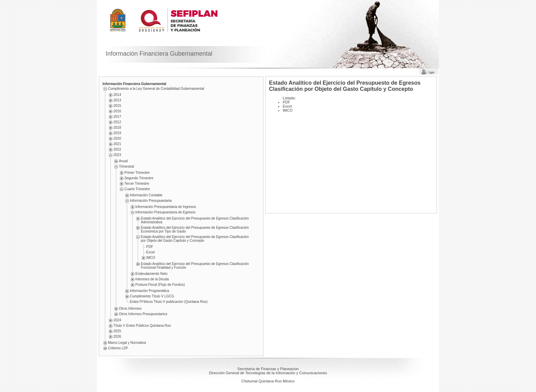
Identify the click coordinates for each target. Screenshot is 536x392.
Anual (123, 161)
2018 (117, 128)
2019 (117, 133)
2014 (117, 95)
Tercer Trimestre (137, 184)
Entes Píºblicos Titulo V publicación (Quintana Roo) (169, 302)
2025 (117, 331)
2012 (117, 122)
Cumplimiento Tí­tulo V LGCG (152, 296)
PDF (150, 247)
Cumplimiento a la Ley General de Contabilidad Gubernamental (156, 89)
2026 (117, 337)
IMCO (151, 258)
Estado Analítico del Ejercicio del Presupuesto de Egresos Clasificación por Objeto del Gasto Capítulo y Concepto (195, 239)
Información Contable (146, 195)
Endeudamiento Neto (151, 274)
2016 (117, 111)
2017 (117, 117)
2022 (117, 149)
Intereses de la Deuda (152, 279)
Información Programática (150, 291)
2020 (117, 138)
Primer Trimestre (137, 173)
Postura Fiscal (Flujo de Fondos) (160, 285)
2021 (117, 144)
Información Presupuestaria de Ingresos (166, 207)
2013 (117, 100)
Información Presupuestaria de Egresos (165, 212)
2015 (117, 106)
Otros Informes (130, 309)
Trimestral (126, 166)
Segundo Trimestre (139, 178)
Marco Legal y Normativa (127, 343)
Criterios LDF (118, 348)
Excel (150, 252)
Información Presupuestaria (151, 201)
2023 (117, 155)
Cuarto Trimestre (137, 189)
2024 (117, 320)
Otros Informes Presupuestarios (143, 314)
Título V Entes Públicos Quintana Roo (142, 326)
